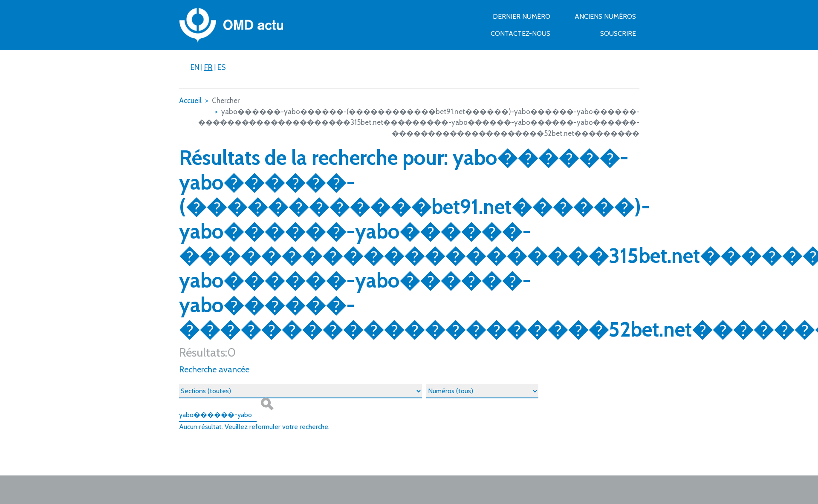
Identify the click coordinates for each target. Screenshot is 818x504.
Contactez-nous (520, 33)
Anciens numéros (605, 16)
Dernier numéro (522, 16)
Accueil (190, 101)
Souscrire (618, 33)
